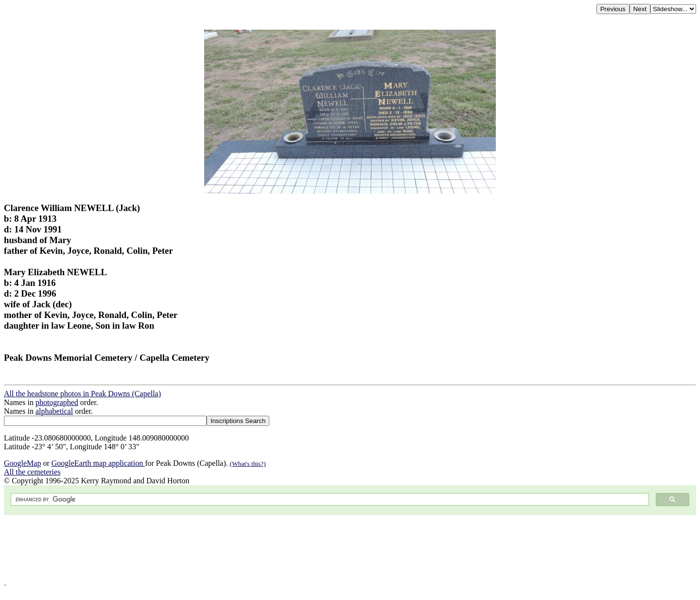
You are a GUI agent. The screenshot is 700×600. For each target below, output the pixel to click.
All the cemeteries (32, 472)
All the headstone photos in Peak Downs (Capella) (82, 394)
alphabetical (54, 411)
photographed (57, 402)
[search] (329, 500)
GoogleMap (22, 463)
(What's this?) (248, 464)
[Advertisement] (296, 549)
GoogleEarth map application (98, 463)
